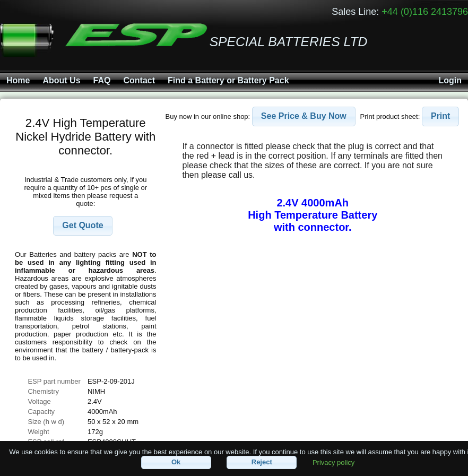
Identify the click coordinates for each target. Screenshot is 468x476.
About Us (61, 80)
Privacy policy (333, 462)
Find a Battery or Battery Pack (228, 80)
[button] (83, 226)
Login (450, 80)
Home (18, 80)
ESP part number (54, 381)
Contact (139, 80)
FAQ (102, 80)
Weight (38, 432)
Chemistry (43, 391)
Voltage (39, 401)
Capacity (41, 412)
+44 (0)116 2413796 (425, 12)
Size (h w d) (46, 422)
